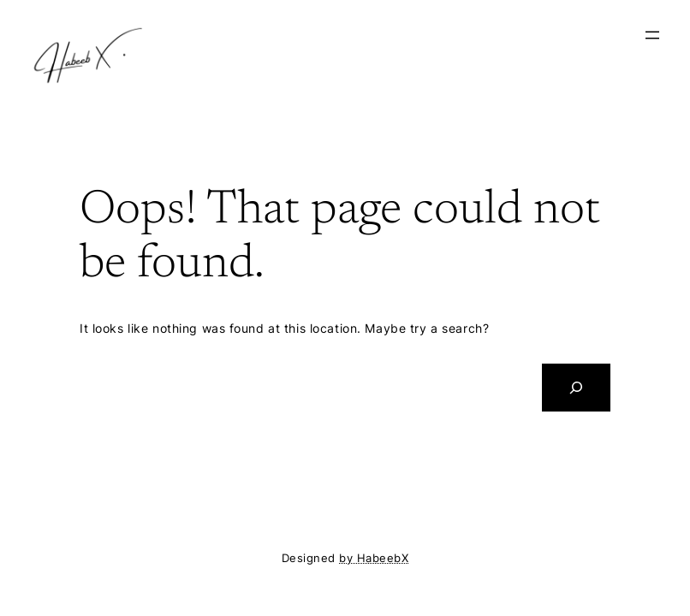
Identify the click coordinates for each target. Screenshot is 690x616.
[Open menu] (652, 35)
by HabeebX (374, 558)
